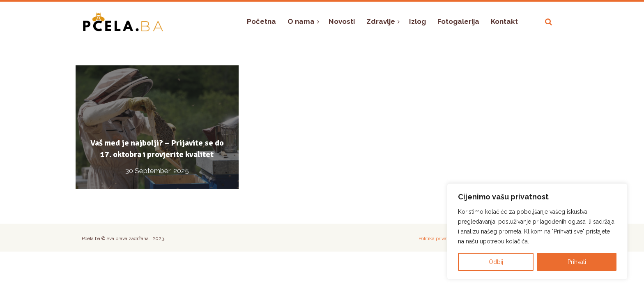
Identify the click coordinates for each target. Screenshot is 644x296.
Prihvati (577, 262)
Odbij (496, 262)
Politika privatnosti (439, 238)
